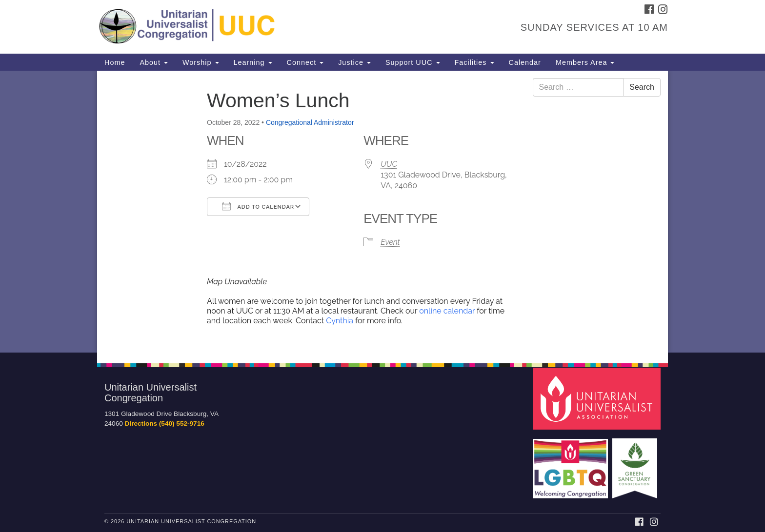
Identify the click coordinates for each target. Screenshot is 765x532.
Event (390, 242)
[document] (382, 212)
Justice (354, 62)
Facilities (474, 62)
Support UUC (413, 62)
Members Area (585, 62)
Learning (253, 62)
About (154, 62)
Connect (305, 62)
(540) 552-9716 (182, 424)
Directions (141, 424)
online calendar (447, 311)
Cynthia (341, 321)
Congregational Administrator (310, 122)
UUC (389, 164)
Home (115, 62)
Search (642, 87)
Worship (201, 62)
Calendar (525, 62)
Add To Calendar (258, 206)
